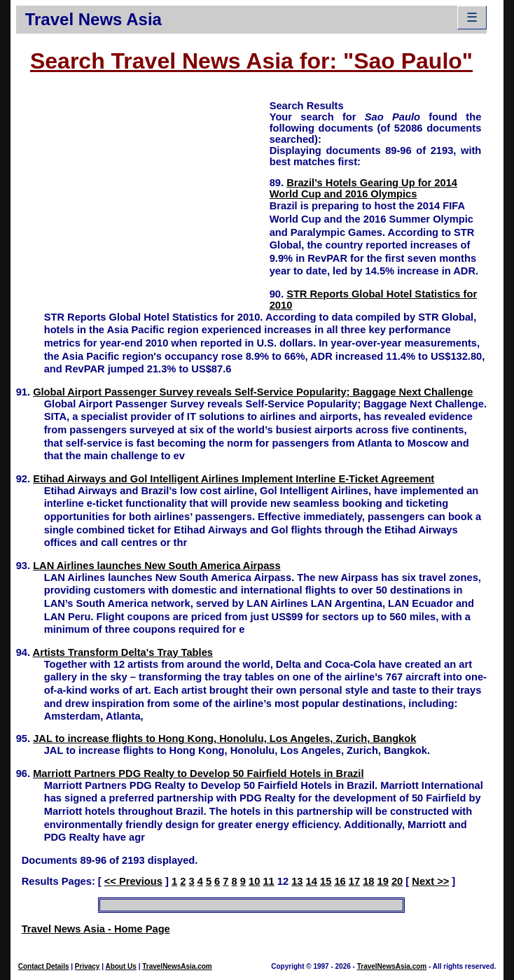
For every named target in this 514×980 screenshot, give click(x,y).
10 (254, 881)
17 (354, 881)
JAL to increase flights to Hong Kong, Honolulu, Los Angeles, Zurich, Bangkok (224, 738)
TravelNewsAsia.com (177, 966)
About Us (120, 966)
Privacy (88, 966)
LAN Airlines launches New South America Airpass (157, 566)
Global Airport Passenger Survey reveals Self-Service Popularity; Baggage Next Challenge (253, 392)
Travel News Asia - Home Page (96, 929)
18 (368, 881)
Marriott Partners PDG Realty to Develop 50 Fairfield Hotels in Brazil (198, 773)
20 (397, 881)
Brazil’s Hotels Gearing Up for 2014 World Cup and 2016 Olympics (363, 188)
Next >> (430, 881)
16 (340, 881)
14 (312, 881)
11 (268, 881)
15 (326, 881)
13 (297, 881)
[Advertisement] (143, 197)
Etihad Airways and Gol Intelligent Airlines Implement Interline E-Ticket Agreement (234, 479)
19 (383, 881)
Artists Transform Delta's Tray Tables (123, 652)
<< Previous (133, 881)
